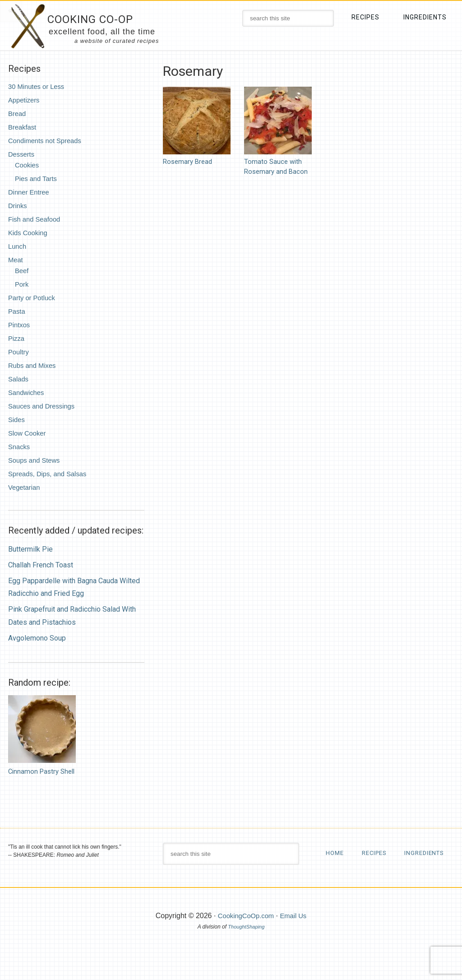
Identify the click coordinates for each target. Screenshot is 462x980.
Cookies (28, 165)
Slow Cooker (29, 433)
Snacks (20, 447)
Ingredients (347, 875)
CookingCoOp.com (245, 938)
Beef (22, 271)
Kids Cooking (29, 233)
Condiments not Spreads (48, 141)
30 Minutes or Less (39, 86)
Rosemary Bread (189, 161)
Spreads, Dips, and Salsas (51, 474)
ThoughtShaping (246, 949)
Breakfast (23, 127)
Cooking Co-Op (101, 18)
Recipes (378, 853)
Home (335, 853)
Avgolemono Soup (37, 638)
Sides (17, 420)
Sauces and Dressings (44, 406)
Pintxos (20, 325)
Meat (16, 260)
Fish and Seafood (36, 219)
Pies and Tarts (38, 179)
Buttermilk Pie (30, 549)
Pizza (17, 338)
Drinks (18, 206)
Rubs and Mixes (34, 365)
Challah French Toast (41, 565)
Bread (18, 114)
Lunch (18, 246)
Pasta (17, 311)
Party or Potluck (34, 298)
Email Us (296, 938)
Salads (19, 379)
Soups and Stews (36, 460)
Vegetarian (25, 487)
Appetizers (25, 100)
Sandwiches (28, 392)
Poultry (19, 352)
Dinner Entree (30, 192)
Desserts (22, 154)
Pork (22, 284)
